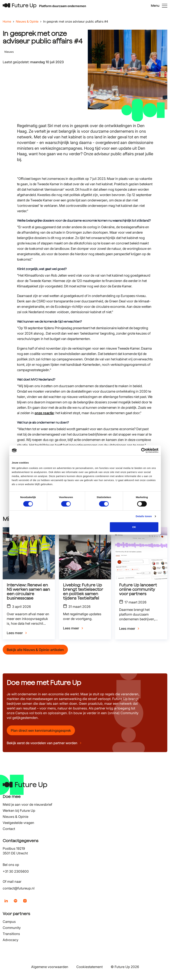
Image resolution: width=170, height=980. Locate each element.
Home (7, 21)
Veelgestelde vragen (18, 823)
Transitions (11, 934)
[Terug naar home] (20, 6)
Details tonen (144, 516)
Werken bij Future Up (19, 811)
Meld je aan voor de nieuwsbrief (27, 805)
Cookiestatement (89, 967)
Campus (9, 922)
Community (12, 928)
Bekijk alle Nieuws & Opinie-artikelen (35, 650)
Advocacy (11, 940)
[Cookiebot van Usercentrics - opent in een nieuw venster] (144, 450)
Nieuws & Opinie (27, 21)
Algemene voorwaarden (50, 967)
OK (134, 527)
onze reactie (44, 413)
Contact (9, 829)
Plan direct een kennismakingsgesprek (41, 731)
